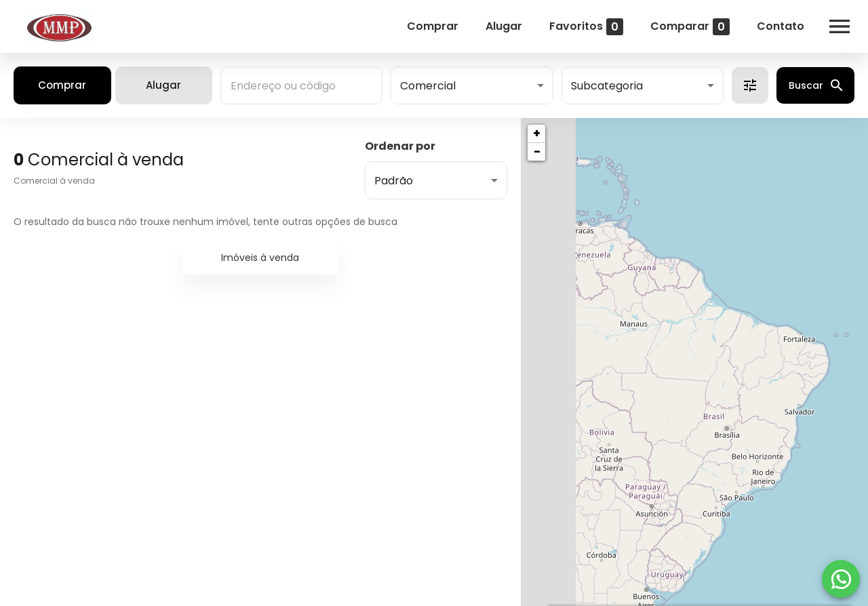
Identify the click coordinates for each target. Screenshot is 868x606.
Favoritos (586, 27)
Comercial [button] (428, 86)
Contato (781, 26)
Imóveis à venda (260, 258)
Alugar (504, 26)
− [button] (537, 151)
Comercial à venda (54, 181)
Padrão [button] (394, 181)
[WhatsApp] (841, 579)
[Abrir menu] (840, 26)
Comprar (433, 26)
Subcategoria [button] (607, 86)
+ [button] (537, 133)
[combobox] (301, 85)
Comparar (690, 27)
